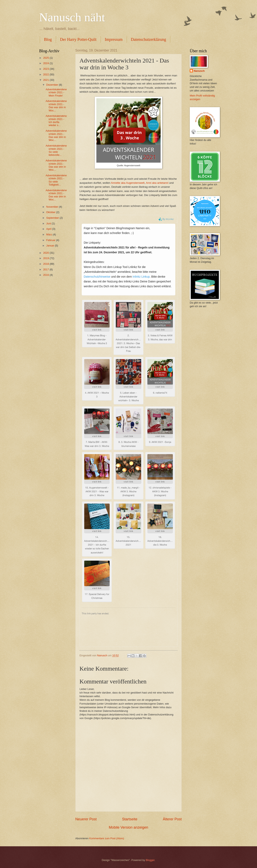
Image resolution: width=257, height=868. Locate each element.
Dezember (53, 85)
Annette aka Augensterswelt (128, 183)
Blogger (150, 860)
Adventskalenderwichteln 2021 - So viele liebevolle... (56, 150)
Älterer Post (172, 819)
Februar (51, 240)
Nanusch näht (72, 17)
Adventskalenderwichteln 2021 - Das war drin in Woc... (56, 106)
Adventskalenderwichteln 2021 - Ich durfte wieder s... (56, 121)
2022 (46, 74)
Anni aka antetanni (157, 183)
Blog (48, 39)
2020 (46, 253)
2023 (46, 69)
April (49, 229)
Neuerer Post (86, 819)
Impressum (114, 39)
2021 (46, 80)
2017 (46, 269)
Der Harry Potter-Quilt (78, 39)
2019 (46, 258)
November (53, 207)
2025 (46, 58)
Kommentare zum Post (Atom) (107, 838)
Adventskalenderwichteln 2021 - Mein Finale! (56, 92)
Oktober (51, 212)
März (49, 234)
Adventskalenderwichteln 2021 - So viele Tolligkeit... (56, 180)
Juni (49, 223)
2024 (46, 63)
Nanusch (199, 71)
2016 (46, 275)
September (53, 218)
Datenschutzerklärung (148, 39)
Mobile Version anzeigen (128, 827)
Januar (50, 246)
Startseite (130, 819)
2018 (46, 264)
